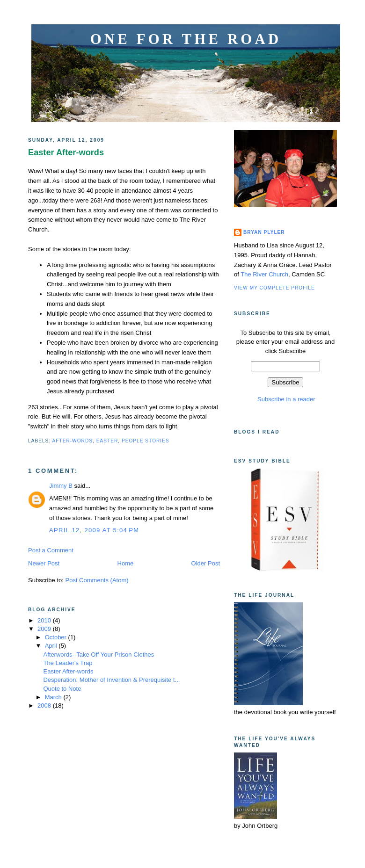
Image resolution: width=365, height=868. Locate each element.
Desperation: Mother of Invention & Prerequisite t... (111, 680)
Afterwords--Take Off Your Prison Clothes (99, 655)
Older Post (206, 563)
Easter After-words (66, 152)
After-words (72, 441)
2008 (45, 705)
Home (126, 563)
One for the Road (186, 39)
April (52, 646)
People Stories (146, 441)
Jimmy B (61, 486)
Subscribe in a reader (285, 399)
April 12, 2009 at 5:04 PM (94, 530)
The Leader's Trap (68, 663)
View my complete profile (274, 288)
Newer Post (44, 563)
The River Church (264, 274)
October (57, 637)
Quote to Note (62, 689)
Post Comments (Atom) (97, 580)
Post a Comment (51, 550)
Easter (107, 441)
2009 (45, 629)
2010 (45, 620)
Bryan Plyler (264, 232)
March (54, 697)
